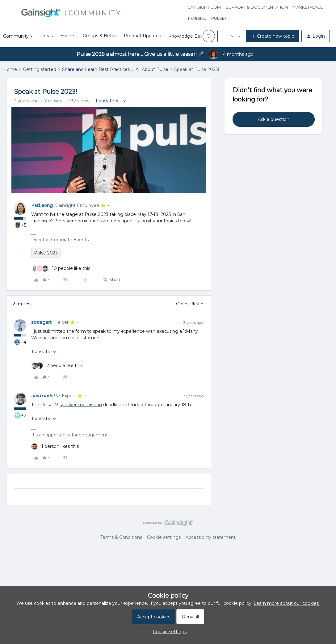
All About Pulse (152, 69)
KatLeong (42, 205)
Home (10, 69)
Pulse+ (219, 18)
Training (197, 18)
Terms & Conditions (121, 537)
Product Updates (142, 36)
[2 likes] (57, 366)
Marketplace (308, 7)
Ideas (47, 36)
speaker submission (81, 405)
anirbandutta (45, 396)
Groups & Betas (100, 36)
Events (68, 36)
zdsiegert (41, 322)
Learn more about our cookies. (287, 603)
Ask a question (274, 119)
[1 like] (55, 446)
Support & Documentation (257, 7)
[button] (230, 36)
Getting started (40, 69)
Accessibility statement (211, 537)
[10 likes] (61, 268)
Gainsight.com (204, 7)
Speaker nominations (79, 221)
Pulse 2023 (46, 253)
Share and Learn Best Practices (96, 69)
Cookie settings (164, 537)
